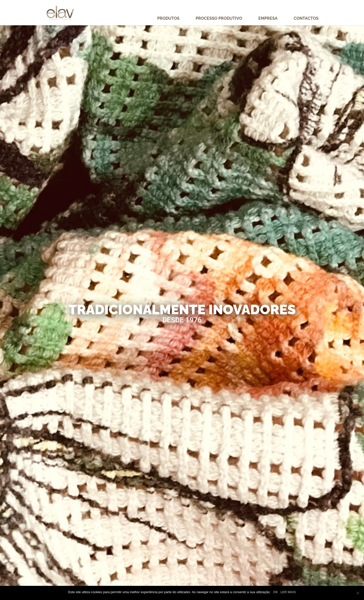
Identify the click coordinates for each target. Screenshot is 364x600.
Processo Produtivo (219, 19)
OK (276, 592)
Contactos (306, 19)
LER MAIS (288, 592)
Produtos (168, 19)
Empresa (268, 19)
